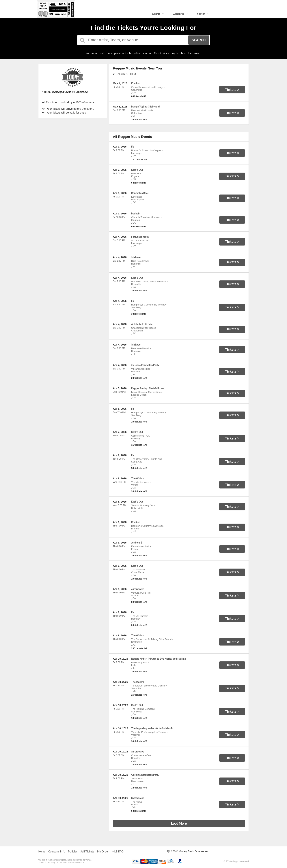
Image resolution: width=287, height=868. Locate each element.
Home (42, 851)
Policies (73, 851)
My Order (103, 851)
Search (199, 40)
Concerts (180, 14)
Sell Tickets (87, 851)
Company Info (57, 851)
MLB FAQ (118, 851)
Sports (158, 14)
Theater (202, 14)
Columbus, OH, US (125, 74)
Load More (179, 823)
